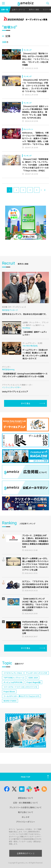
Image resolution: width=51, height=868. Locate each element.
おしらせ (26, 817)
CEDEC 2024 (33, 678)
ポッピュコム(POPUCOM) (13, 682)
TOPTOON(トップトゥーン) (14, 678)
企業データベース (18, 9)
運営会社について (26, 798)
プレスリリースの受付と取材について (26, 807)
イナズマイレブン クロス (13, 673)
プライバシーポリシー (26, 822)
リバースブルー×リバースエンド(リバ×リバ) (20, 687)
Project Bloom (9, 691)
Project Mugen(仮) (34, 682)
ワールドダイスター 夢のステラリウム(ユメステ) (21, 696)
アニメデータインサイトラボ (37, 673)
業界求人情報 (34, 9)
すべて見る (26, 403)
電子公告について (26, 812)
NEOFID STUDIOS (10, 701)
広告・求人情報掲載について (26, 803)
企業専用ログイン (26, 853)
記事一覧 (5, 9)
